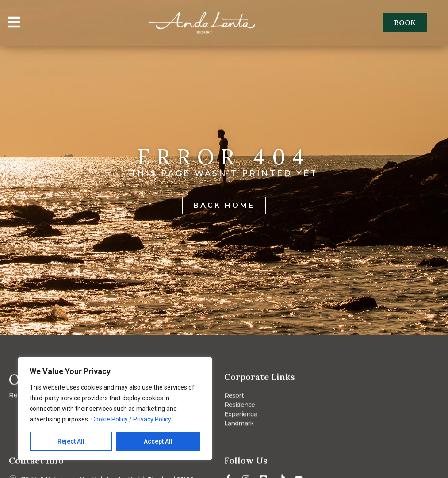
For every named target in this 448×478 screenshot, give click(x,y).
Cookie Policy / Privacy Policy (131, 419)
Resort (234, 398)
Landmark (239, 426)
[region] (115, 409)
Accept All (158, 441)
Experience (241, 417)
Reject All (71, 441)
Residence (240, 407)
